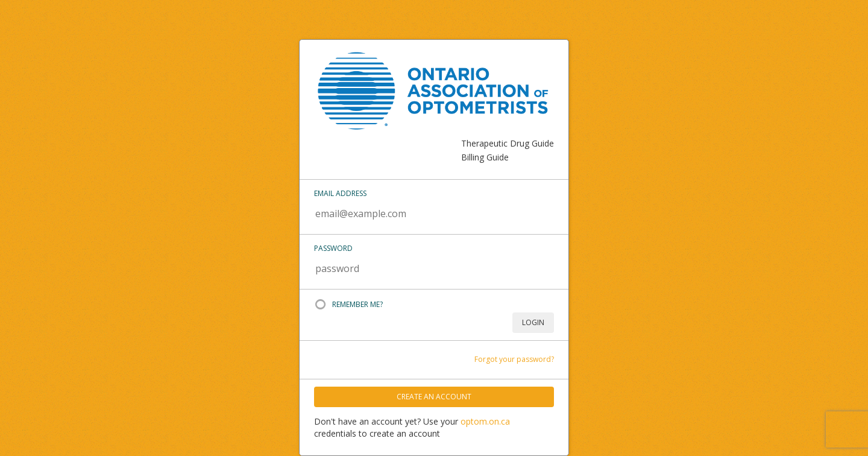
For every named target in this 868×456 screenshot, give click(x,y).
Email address (340, 193)
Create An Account (434, 397)
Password (333, 248)
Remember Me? (357, 304)
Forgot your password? (514, 359)
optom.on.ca (485, 421)
